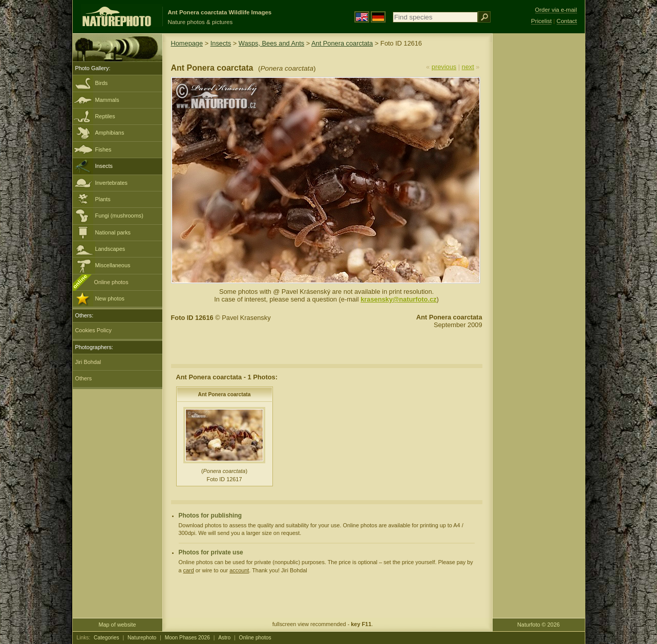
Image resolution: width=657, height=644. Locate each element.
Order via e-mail (556, 10)
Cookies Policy (93, 330)
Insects (104, 166)
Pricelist (541, 21)
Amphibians (110, 133)
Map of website (117, 625)
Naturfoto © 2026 (538, 625)
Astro (224, 638)
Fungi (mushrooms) (119, 216)
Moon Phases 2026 (187, 638)
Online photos (111, 282)
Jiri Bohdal (88, 362)
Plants (103, 199)
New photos (110, 298)
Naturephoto (142, 638)
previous (444, 67)
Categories (107, 638)
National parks (113, 232)
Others (84, 378)
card (189, 570)
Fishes (103, 149)
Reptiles (105, 116)
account (239, 570)
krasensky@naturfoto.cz (398, 299)
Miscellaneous (113, 265)
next (468, 67)
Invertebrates (111, 183)
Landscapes (110, 249)
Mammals (107, 100)
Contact (567, 21)
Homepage (187, 43)
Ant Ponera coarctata (342, 43)
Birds (102, 83)
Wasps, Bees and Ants (271, 43)
